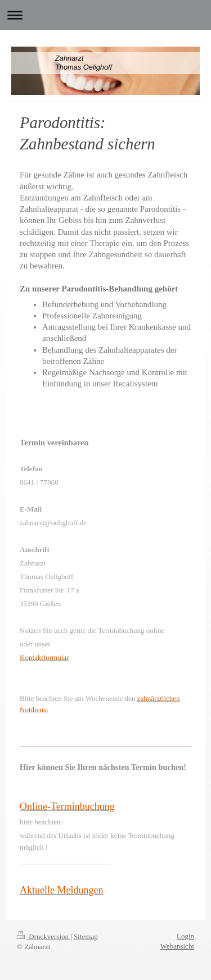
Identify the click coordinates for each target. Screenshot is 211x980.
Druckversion (44, 936)
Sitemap (86, 936)
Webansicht (177, 946)
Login (185, 936)
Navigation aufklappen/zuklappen (105, 15)
